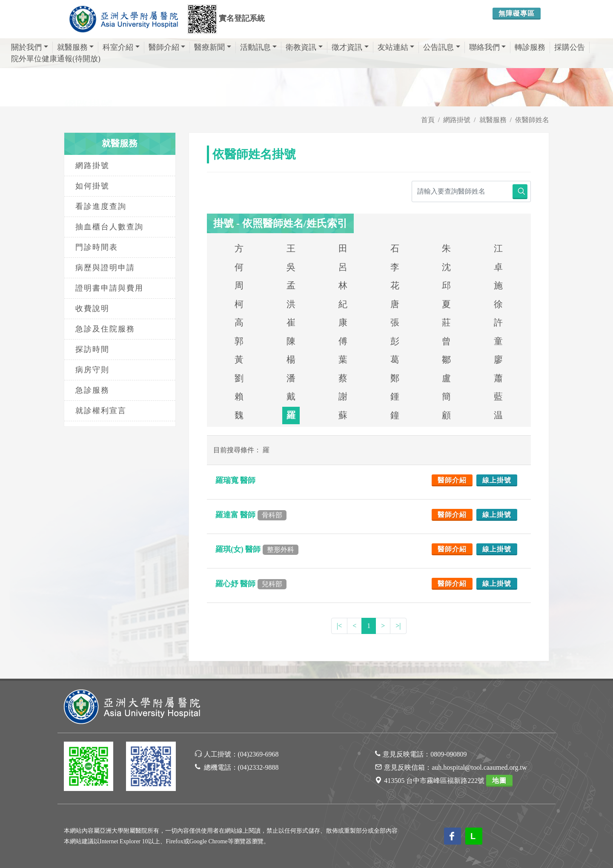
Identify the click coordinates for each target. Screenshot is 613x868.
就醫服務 (76, 47)
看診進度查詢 (101, 206)
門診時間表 (97, 247)
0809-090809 (448, 754)
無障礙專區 (517, 13)
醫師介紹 (167, 47)
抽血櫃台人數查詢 (109, 227)
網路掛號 (457, 120)
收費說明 (92, 308)
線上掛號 (497, 480)
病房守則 (92, 370)
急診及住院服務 (105, 329)
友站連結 (396, 47)
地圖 (499, 781)
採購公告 (570, 47)
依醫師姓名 (532, 120)
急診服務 (92, 390)
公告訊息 (442, 47)
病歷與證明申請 (105, 268)
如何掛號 (92, 186)
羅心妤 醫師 (251, 584)
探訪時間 (92, 349)
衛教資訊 (304, 47)
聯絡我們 (488, 47)
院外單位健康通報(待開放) (56, 59)
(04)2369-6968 (258, 754)
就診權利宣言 (101, 411)
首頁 (428, 120)
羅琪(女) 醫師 (257, 549)
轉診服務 (530, 47)
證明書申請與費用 (109, 288)
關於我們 (30, 47)
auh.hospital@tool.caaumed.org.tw (479, 767)
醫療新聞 (213, 47)
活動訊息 (259, 47)
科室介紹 (121, 47)
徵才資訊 (350, 47)
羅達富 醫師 (251, 515)
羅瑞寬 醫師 (236, 480)
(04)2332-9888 (258, 767)
